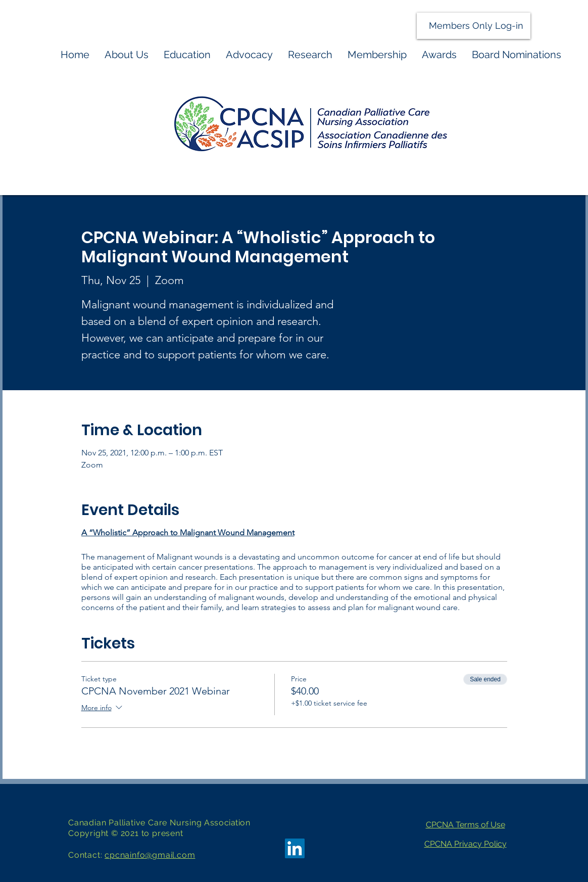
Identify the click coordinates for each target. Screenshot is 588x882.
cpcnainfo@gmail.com (150, 855)
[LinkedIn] (295, 848)
